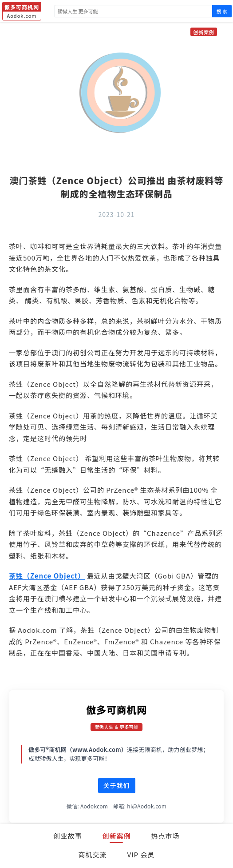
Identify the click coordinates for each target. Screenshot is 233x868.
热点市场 (166, 836)
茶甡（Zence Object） (47, 576)
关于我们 (117, 785)
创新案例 (116, 836)
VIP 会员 (141, 854)
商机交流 (93, 854)
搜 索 (222, 11)
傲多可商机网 (116, 709)
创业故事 (67, 836)
